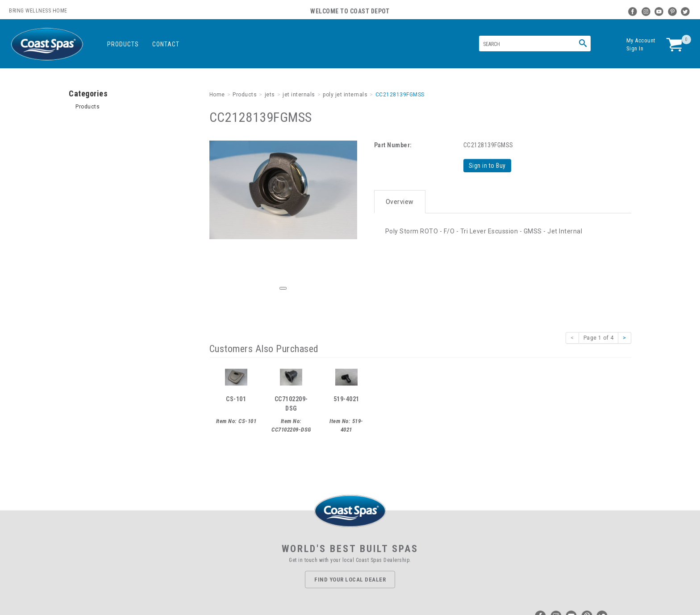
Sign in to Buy (487, 166)
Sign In (635, 48)
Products (123, 44)
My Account (641, 40)
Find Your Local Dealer (350, 580)
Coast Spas (47, 44)
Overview (400, 202)
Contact (166, 44)
